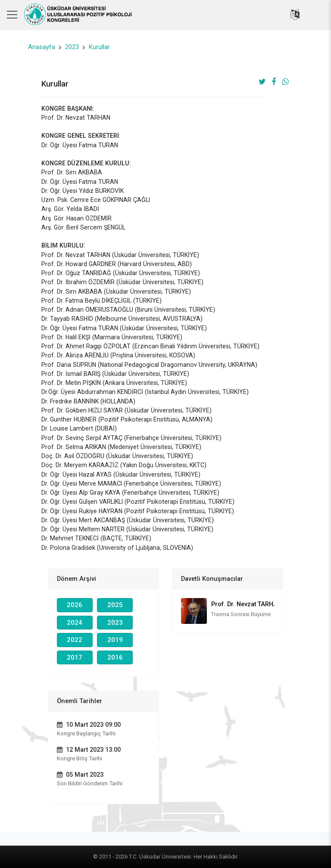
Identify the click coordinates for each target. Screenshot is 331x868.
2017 (75, 657)
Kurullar (99, 47)
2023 (72, 47)
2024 (75, 623)
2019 (115, 640)
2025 (115, 605)
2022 (75, 640)
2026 (75, 605)
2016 (115, 657)
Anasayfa (42, 47)
